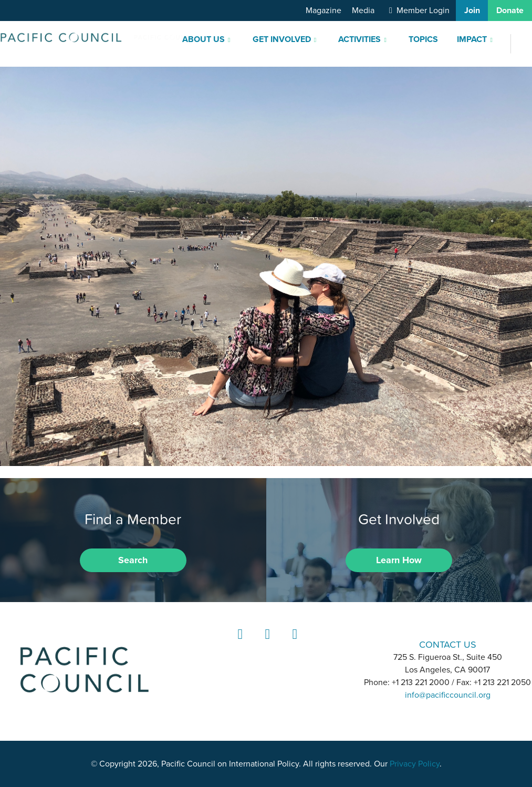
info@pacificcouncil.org (448, 695)
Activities (359, 39)
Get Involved (282, 39)
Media (363, 11)
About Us (204, 39)
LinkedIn (238, 644)
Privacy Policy (415, 764)
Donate (510, 11)
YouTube (293, 644)
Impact (472, 39)
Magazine (324, 11)
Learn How (399, 560)
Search (133, 560)
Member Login (423, 11)
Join (472, 11)
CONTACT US (448, 644)
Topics (423, 39)
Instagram (266, 644)
